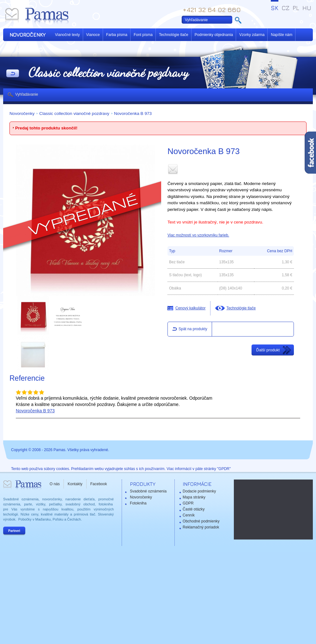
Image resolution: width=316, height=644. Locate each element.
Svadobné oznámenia (148, 491)
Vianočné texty (67, 35)
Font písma (143, 35)
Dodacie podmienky (199, 491)
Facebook (99, 484)
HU (307, 8)
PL (296, 8)
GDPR (188, 503)
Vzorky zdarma (252, 35)
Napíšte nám (282, 35)
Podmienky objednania (214, 35)
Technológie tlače (174, 35)
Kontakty (75, 484)
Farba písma (117, 35)
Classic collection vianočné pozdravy (74, 113)
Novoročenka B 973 (133, 113)
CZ (286, 8)
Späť (13, 74)
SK (275, 8)
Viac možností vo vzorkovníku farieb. (198, 235)
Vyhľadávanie (27, 94)
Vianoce (93, 35)
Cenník (189, 515)
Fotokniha (138, 503)
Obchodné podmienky (201, 521)
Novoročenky (22, 113)
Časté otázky (194, 509)
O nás (55, 484)
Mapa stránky (194, 497)
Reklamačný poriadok (201, 527)
